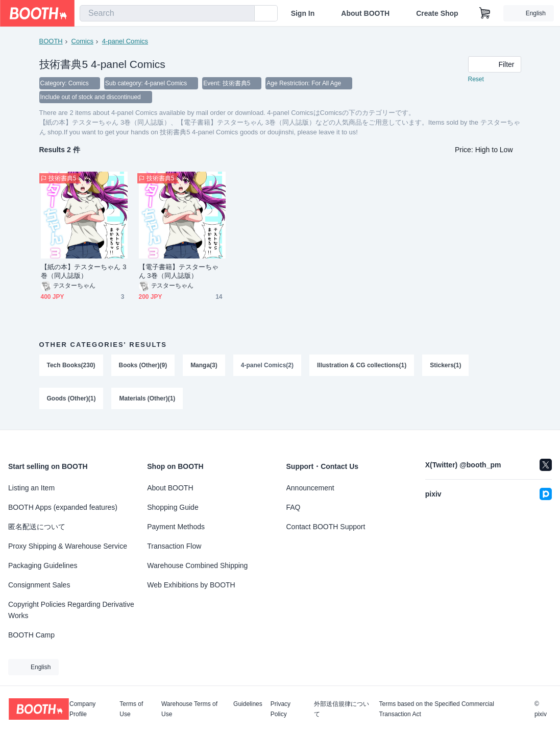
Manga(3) (204, 366)
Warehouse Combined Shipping (197, 565)
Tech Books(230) (71, 366)
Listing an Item (31, 488)
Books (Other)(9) (143, 366)
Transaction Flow (174, 546)
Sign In (303, 13)
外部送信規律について (342, 709)
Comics (82, 41)
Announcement (310, 488)
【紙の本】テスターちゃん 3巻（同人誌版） (84, 272)
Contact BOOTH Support (326, 527)
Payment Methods (176, 527)
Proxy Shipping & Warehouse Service (68, 546)
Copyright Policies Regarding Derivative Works (71, 610)
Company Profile (82, 709)
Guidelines (248, 704)
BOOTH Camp (31, 635)
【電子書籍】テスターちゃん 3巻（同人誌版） (179, 272)
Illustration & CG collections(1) (362, 366)
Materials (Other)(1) (148, 400)
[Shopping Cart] (485, 13)
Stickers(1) (446, 366)
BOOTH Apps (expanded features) (63, 507)
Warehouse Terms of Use (189, 709)
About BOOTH (365, 13)
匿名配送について (37, 527)
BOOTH (51, 41)
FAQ (294, 507)
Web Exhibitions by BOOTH (191, 585)
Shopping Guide (173, 507)
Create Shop (437, 13)
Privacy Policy (281, 709)
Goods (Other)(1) (71, 400)
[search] (245, 14)
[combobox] (167, 13)
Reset (476, 80)
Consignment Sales (39, 585)
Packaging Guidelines (43, 565)
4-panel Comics (125, 41)
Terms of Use (131, 709)
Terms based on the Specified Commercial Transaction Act (436, 709)
